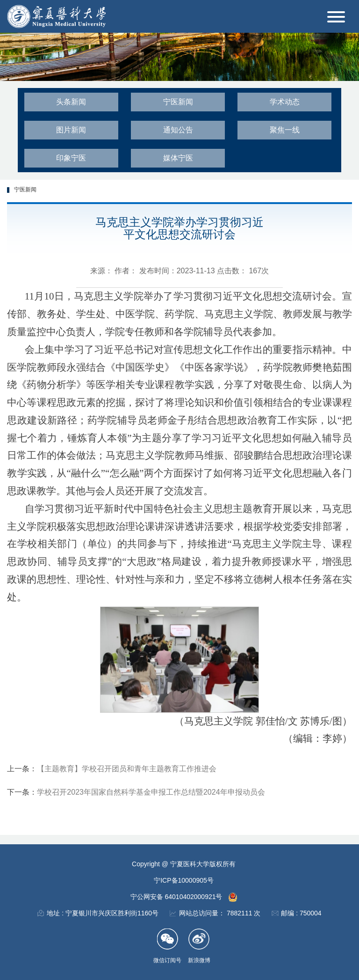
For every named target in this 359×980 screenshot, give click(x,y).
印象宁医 (71, 158)
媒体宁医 (178, 158)
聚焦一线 (285, 130)
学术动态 (285, 102)
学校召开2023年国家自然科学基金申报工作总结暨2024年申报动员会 (151, 792)
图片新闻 (71, 130)
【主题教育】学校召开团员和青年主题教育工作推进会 (127, 769)
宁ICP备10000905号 (184, 880)
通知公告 (178, 130)
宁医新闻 (178, 102)
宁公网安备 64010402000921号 (177, 897)
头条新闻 (71, 102)
